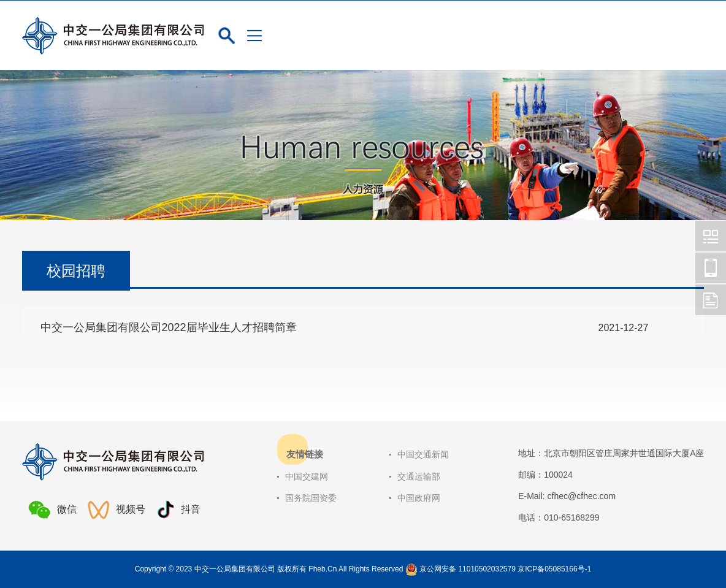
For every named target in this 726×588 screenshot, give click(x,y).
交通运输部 (419, 476)
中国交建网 (307, 476)
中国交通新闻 (423, 454)
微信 (52, 510)
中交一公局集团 (711, 236)
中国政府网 (419, 498)
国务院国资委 (311, 498)
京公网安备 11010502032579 (468, 569)
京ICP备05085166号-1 (554, 569)
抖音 (178, 510)
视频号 (117, 510)
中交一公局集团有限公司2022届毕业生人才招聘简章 (169, 327)
